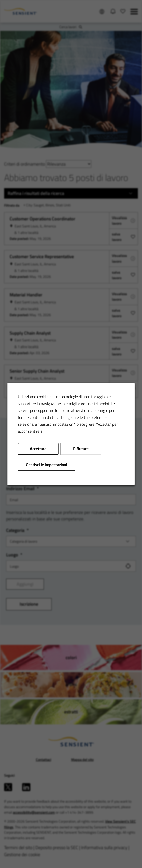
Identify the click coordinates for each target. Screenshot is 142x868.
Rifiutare (81, 449)
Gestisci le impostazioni (46, 465)
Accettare (38, 449)
